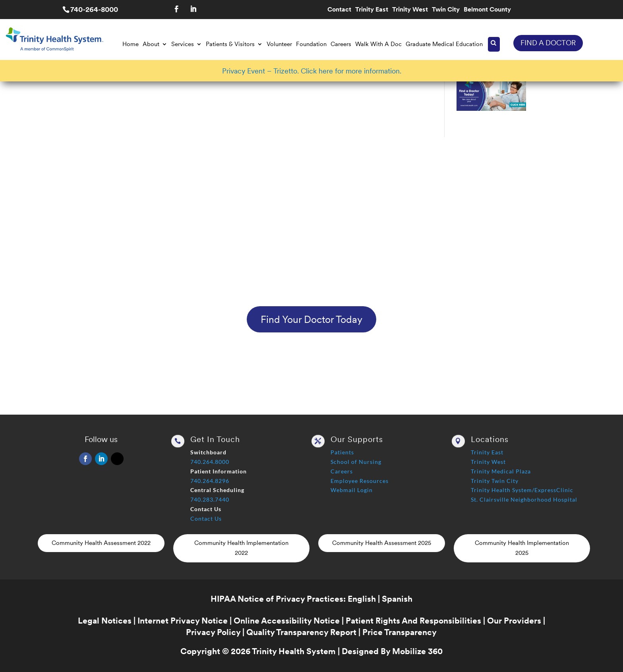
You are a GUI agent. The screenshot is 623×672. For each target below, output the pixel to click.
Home (131, 44)
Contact (339, 10)
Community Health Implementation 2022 (241, 548)
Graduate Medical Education (444, 44)
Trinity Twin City (495, 481)
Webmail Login (352, 490)
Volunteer (279, 44)
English (362, 599)
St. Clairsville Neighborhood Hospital (524, 499)
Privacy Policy (213, 632)
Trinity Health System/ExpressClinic (522, 490)
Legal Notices (105, 621)
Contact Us (206, 518)
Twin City (446, 10)
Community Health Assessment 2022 (101, 543)
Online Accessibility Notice (287, 621)
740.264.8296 (210, 481)
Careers (341, 44)
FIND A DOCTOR (548, 43)
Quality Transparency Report (301, 632)
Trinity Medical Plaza (501, 471)
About (151, 44)
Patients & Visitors (230, 44)
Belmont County (487, 10)
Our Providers (514, 621)
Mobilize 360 (417, 651)
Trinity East (372, 10)
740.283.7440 (210, 499)
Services (183, 44)
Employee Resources (360, 481)
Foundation (311, 44)
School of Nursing (356, 462)
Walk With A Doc (378, 44)
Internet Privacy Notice (183, 621)
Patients (342, 452)
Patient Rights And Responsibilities (413, 621)
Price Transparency (400, 632)
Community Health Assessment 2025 (382, 543)
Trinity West (410, 10)
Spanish (397, 599)
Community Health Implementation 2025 (522, 548)
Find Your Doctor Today (311, 319)
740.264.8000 (210, 462)
